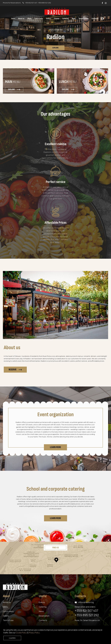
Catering (43, 607)
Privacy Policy (34, 633)
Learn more (55, 447)
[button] (102, 18)
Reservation (44, 616)
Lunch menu (8, 611)
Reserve (15, 370)
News (41, 611)
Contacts (43, 620)
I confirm (12, 638)
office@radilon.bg (86, 602)
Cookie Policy (21, 633)
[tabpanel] (55, 33)
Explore (55, 48)
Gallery (6, 616)
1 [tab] (55, 55)
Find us (56, 547)
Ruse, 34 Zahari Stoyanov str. (87, 620)
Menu (5, 607)
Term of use (8, 620)
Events (42, 602)
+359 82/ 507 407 (86, 611)
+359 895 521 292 (44, 3)
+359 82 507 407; (30, 3)
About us (7, 602)
